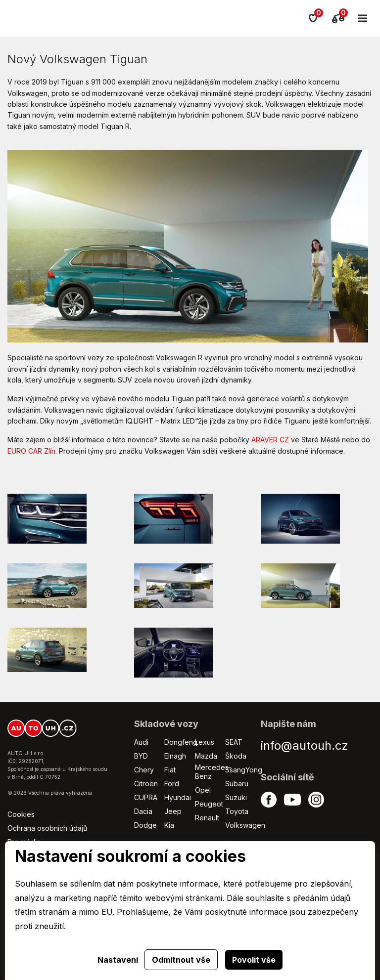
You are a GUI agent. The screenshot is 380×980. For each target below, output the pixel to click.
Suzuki (236, 797)
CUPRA (146, 797)
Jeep (173, 811)
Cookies (21, 814)
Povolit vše (254, 960)
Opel (203, 790)
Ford (172, 784)
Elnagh (175, 756)
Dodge (145, 825)
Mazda (206, 756)
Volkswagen (245, 825)
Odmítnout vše (181, 960)
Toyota (237, 811)
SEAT (234, 742)
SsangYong (244, 770)
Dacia (143, 811)
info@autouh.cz (305, 746)
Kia (169, 825)
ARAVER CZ (270, 440)
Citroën (146, 784)
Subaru (237, 784)
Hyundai (178, 797)
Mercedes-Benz (213, 772)
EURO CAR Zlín (31, 451)
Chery (144, 770)
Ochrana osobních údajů (47, 828)
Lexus (205, 742)
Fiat (170, 770)
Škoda (236, 756)
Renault (207, 818)
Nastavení (118, 960)
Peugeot (209, 804)
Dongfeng (181, 742)
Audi (141, 742)
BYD (141, 756)
